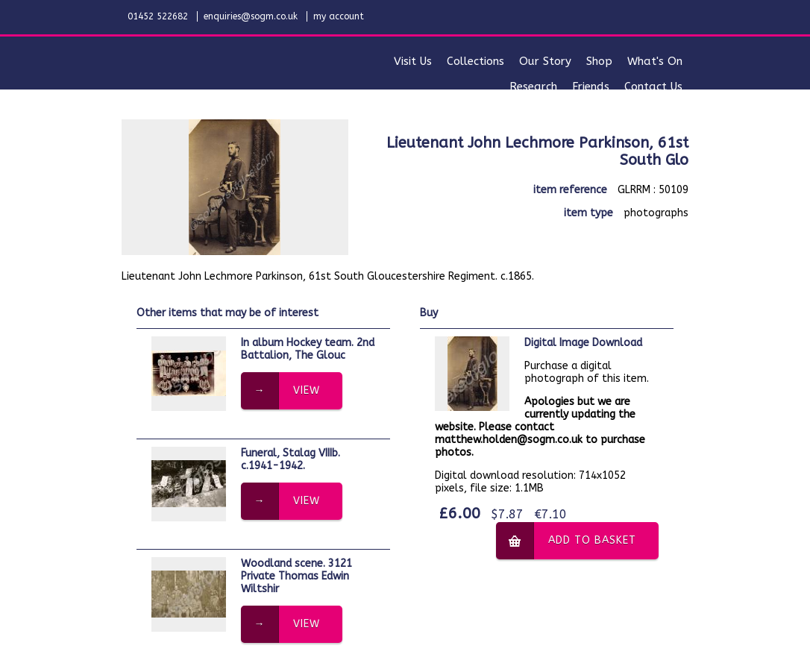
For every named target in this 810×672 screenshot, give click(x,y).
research (533, 87)
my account (339, 16)
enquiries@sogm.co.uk (251, 16)
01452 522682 (158, 16)
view (307, 390)
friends (591, 87)
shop (599, 61)
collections (475, 61)
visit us (413, 61)
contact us (653, 87)
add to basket (592, 540)
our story (545, 61)
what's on (655, 61)
